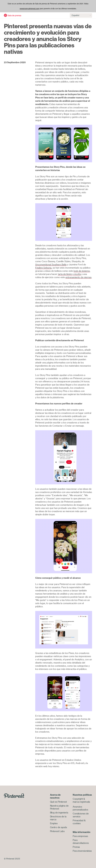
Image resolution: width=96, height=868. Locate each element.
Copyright (78, 799)
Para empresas (80, 836)
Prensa (76, 847)
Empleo (54, 823)
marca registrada (81, 802)
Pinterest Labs (57, 831)
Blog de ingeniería (59, 813)
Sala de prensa (14, 15)
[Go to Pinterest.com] (14, 795)
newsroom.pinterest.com (29, 9)
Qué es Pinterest (58, 802)
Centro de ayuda (59, 827)
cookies (77, 823)
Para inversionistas (82, 851)
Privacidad (78, 820)
